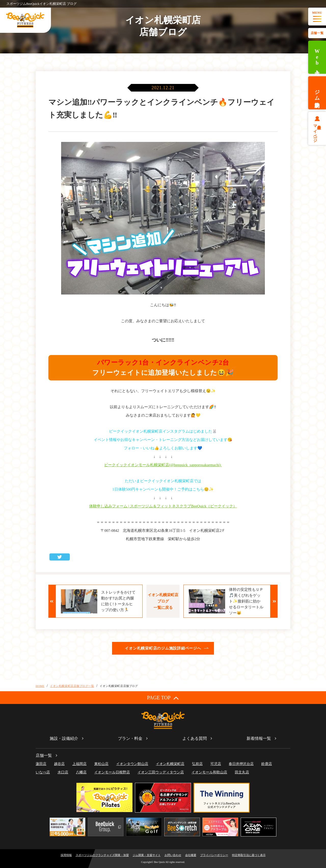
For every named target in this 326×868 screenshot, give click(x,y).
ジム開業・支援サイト (147, 855)
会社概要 (191, 855)
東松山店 (101, 764)
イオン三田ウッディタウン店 (161, 772)
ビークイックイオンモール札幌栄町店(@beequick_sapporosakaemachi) (163, 465)
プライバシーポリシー (214, 855)
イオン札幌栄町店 (170, 764)
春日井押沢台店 (241, 764)
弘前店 (197, 764)
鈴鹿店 (267, 764)
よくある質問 (195, 738)
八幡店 (81, 772)
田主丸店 (242, 772)
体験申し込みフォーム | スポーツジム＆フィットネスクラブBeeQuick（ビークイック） (163, 506)
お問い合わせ (173, 855)
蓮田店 (41, 764)
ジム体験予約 (317, 93)
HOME (40, 686)
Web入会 (317, 57)
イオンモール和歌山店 (209, 772)
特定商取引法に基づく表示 (249, 855)
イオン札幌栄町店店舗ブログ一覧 (72, 686)
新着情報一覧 (259, 738)
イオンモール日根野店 (112, 772)
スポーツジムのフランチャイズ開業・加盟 (102, 855)
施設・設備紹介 (64, 738)
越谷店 (59, 764)
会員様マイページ (317, 131)
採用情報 (66, 855)
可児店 (216, 764)
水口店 (63, 772)
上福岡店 (79, 764)
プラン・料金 (130, 738)
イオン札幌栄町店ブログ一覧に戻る (163, 601)
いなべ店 (43, 772)
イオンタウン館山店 (132, 764)
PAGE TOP (163, 698)
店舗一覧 (317, 33)
